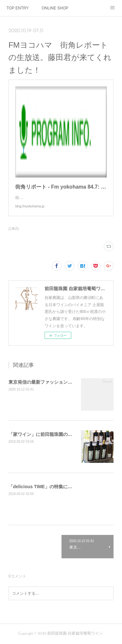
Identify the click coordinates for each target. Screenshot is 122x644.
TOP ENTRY (18, 8)
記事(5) (14, 229)
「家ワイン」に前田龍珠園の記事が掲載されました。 (63, 434)
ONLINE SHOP (55, 8)
